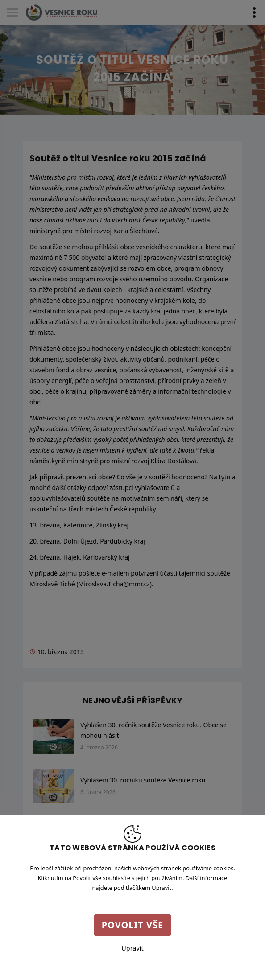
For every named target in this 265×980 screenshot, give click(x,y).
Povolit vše (133, 925)
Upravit (132, 948)
